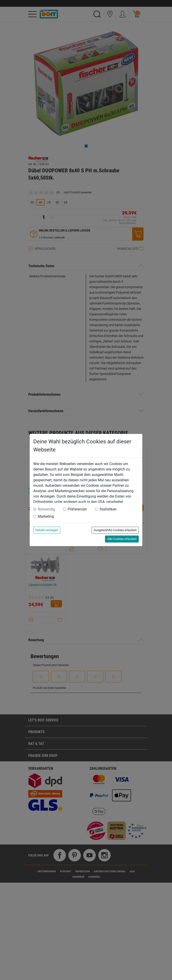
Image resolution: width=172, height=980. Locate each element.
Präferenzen (77, 509)
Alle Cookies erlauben (122, 539)
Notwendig (46, 509)
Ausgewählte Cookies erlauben (115, 530)
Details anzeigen (47, 530)
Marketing (46, 516)
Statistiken (108, 509)
